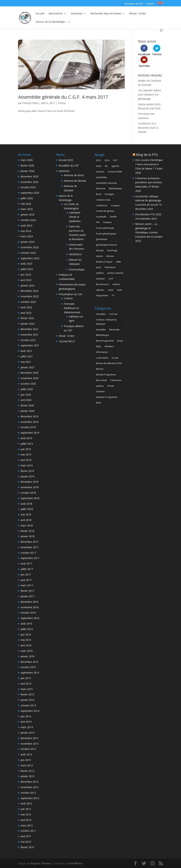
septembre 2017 (30, 558)
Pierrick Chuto (30, 103)
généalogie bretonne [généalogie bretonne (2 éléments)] (106, 245)
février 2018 (27, 531)
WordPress (76, 863)
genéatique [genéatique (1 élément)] (102, 239)
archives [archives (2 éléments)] (100, 172)
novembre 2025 (30, 182)
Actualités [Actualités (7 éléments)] (101, 314)
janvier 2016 (27, 656)
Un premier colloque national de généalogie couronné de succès (148, 201)
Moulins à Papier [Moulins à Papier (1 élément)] (104, 262)
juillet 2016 (27, 629)
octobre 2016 (28, 613)
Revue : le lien (138, 14)
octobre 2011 (28, 831)
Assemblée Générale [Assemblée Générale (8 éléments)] (106, 183)
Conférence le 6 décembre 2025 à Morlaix (148, 128)
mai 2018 (26, 514)
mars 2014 (27, 727)
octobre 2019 (28, 427)
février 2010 (27, 847)
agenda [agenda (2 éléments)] (115, 166)
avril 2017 (26, 580)
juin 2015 (26, 678)
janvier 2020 (27, 411)
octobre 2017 (28, 553)
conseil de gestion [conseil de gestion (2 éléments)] (105, 211)
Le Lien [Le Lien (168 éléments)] (115, 358)
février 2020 (27, 405)
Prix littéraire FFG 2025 (148, 214)
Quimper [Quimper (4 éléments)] (100, 279)
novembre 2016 (30, 607)
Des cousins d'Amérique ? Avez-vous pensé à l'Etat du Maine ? (149, 164)
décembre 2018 (29, 482)
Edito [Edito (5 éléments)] (99, 346)
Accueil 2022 (66, 160)
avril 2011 (26, 836)
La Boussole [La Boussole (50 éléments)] (102, 358)
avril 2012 (26, 820)
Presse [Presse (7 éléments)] (111, 386)
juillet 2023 (27, 269)
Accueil (40, 14)
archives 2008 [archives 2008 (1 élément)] (115, 172)
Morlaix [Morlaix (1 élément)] (100, 369)
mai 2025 (26, 204)
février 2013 (27, 771)
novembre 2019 (30, 422)
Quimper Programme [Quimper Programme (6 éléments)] (107, 397)
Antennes (77, 14)
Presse (62, 103)
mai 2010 (26, 842)
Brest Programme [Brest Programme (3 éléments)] (105, 341)
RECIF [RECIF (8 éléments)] (99, 403)
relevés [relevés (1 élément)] (116, 284)
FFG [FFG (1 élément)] (98, 222)
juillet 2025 (27, 198)
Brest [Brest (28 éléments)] (99, 194)
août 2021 (26, 351)
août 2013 (26, 754)
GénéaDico (75, 254)
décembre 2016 (29, 602)
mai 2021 (26, 362)
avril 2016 (26, 645)
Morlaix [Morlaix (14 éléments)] (110, 256)
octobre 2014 (28, 705)
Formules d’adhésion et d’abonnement (72, 308)
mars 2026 (27, 160)
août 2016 (26, 624)
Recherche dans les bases (106, 14)
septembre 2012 (30, 798)
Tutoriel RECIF (67, 341)
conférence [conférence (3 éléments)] (102, 205)
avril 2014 (26, 722)
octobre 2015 (28, 667)
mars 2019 (27, 465)
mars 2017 (27, 585)
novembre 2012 (30, 787)
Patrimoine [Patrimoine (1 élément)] (110, 267)
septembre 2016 (30, 618)
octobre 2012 (28, 793)
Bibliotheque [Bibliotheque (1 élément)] (102, 335)
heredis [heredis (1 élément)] (100, 250)
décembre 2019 (29, 416)
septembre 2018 (30, 498)
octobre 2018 (28, 493)
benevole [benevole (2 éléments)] (101, 188)
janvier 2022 (27, 324)
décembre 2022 (29, 291)
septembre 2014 (30, 711)
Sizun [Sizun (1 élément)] (120, 290)
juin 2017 (26, 575)
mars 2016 (27, 651)
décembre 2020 (29, 373)
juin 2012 (26, 809)
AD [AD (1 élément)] (106, 166)
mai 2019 (26, 454)
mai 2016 (26, 640)
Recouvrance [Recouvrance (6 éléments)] (102, 284)
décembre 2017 (29, 542)
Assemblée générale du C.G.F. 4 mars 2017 (63, 97)
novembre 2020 (30, 378)
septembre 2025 (30, 193)
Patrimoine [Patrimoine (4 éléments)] (116, 380)
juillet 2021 (27, 356)
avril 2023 (26, 280)
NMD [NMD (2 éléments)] (119, 262)
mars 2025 (27, 209)
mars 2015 (27, 689)
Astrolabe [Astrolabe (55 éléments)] (101, 330)
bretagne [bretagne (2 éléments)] (109, 194)
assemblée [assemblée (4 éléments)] (101, 177)
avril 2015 (26, 684)
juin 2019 (26, 449)
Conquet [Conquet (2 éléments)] (115, 205)
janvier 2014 (27, 733)
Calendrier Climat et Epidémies (75, 217)
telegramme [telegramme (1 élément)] (102, 295)
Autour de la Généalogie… (51, 22)
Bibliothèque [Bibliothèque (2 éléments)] (115, 188)
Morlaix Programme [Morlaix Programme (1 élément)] (106, 375)
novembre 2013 (30, 744)
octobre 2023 (28, 253)
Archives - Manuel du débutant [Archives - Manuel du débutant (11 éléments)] (106, 322)
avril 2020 (26, 400)
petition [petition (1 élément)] (100, 273)
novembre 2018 (30, 487)
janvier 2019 (27, 476)
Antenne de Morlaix (75, 181)
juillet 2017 (27, 569)
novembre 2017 (30, 547)
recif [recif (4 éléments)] (111, 279)
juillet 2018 (27, 509)
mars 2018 (27, 525)
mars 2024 (27, 236)
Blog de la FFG (147, 155)
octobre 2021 (28, 340)
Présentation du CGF (71, 294)
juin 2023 (26, 275)
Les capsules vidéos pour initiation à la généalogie (149, 94)
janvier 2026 (27, 171)
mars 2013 (27, 765)
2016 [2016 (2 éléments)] (107, 160)
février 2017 (27, 591)
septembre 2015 (30, 673)
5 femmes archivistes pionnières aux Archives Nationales (149, 182)
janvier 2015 (27, 700)
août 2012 (26, 803)
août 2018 (26, 504)
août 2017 (26, 564)
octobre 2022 (28, 302)
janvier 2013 (27, 776)
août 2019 (26, 438)
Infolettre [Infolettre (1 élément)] (109, 346)
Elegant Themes (41, 863)
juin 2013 (26, 760)
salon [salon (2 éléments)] (111, 290)
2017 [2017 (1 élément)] (115, 160)
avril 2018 (26, 520)
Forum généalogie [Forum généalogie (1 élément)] (105, 228)
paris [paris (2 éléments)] (99, 267)
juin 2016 (26, 635)
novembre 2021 (30, 335)
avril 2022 (26, 313)
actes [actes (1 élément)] (99, 166)
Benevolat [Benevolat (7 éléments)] (114, 330)
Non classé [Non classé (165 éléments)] (101, 380)
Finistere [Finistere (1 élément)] (107, 222)
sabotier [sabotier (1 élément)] (100, 290)
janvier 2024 (27, 242)
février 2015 (27, 694)
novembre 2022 (30, 296)
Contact (150, 4)
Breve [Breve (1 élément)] (120, 341)
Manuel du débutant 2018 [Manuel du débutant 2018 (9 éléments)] (109, 363)
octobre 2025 (28, 187)
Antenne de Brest (74, 175)
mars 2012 (27, 825)
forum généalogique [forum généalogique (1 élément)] (106, 234)
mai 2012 (26, 814)
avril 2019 (26, 460)
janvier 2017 (27, 596)
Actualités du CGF (134, 4)
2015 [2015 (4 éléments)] (98, 160)
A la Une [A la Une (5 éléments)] (113, 314)
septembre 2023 (30, 258)
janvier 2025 (27, 215)
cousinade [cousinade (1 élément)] (101, 217)
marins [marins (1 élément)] (99, 256)
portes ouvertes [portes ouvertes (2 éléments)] (115, 273)
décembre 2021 (29, 329)
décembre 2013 (29, 738)
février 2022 (27, 318)
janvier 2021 (27, 367)
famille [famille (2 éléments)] (113, 217)
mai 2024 (26, 231)
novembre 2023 (30, 247)
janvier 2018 (27, 536)
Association (56, 14)
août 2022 (26, 307)
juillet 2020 (27, 389)
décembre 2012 (29, 782)
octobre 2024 (28, 220)
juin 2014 (26, 716)
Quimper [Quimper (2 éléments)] (100, 391)
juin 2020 (26, 395)
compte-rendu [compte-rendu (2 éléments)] (103, 200)
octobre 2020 (28, 384)
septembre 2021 (30, 345)
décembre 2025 (29, 176)
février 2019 (27, 471)
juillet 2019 (27, 444)
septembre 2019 (30, 433)
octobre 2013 (28, 749)
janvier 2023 (27, 286)
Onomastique (77, 269)
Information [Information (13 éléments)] (102, 352)
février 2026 (27, 165)
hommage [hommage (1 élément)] (112, 250)
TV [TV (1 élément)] (113, 295)
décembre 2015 (29, 662)
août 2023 (26, 264)
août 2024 (26, 225)
